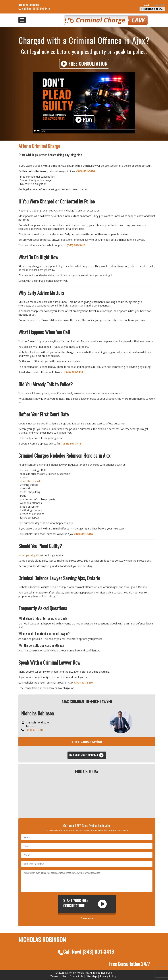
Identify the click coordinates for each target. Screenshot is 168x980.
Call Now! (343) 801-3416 (36, 9)
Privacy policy (87, 918)
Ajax (155, 5)
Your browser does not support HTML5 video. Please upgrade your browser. (84, 101)
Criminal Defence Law (95, 19)
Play (84, 120)
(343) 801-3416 (85, 171)
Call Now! (86, 952)
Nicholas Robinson (29, 5)
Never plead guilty (29, 555)
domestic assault (30, 481)
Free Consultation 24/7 (152, 9)
